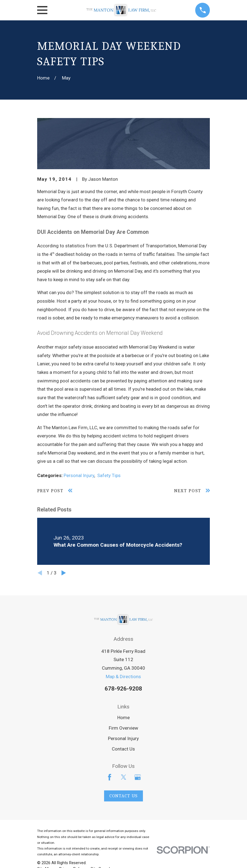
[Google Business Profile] (138, 777)
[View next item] (64, 573)
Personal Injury (79, 475)
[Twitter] (124, 777)
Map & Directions (123, 677)
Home (123, 718)
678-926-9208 (123, 689)
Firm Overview (123, 728)
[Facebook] (110, 777)
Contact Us (123, 749)
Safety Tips (109, 475)
